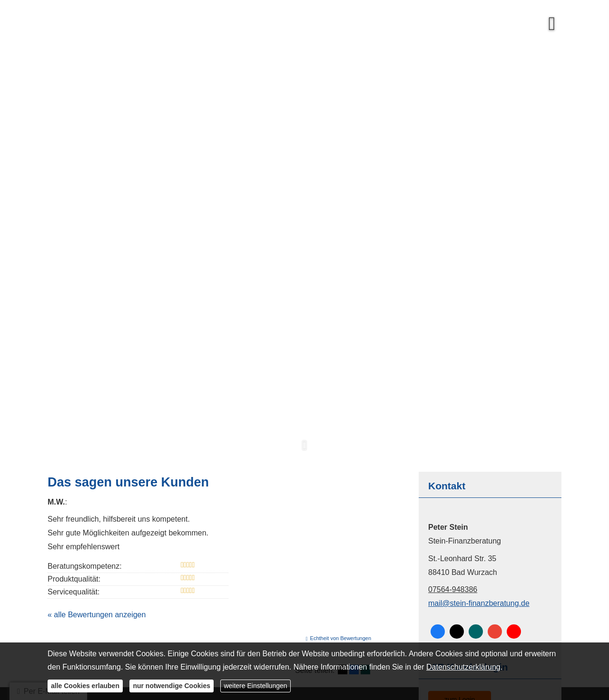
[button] (304, 450)
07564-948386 (453, 589)
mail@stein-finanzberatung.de (479, 603)
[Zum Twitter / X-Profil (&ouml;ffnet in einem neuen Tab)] (457, 632)
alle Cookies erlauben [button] (85, 686)
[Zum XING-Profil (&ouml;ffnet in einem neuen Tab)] (476, 632)
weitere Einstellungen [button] (255, 686)
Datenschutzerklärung (463, 667)
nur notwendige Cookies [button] (172, 686)
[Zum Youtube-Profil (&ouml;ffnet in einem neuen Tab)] (514, 632)
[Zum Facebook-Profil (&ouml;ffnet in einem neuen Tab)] (438, 632)
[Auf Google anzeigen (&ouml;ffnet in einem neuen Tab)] (495, 632)
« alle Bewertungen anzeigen (97, 615)
